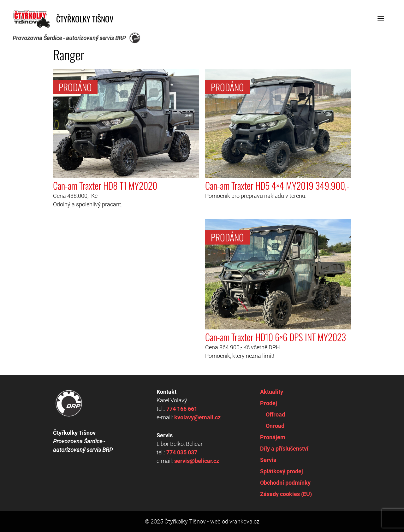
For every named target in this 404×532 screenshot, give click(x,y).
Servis (268, 460)
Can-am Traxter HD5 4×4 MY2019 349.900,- (277, 186)
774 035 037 (182, 452)
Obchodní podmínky (285, 483)
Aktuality (272, 392)
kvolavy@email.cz (197, 417)
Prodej (269, 403)
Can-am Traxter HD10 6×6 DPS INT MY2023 (276, 337)
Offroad (275, 414)
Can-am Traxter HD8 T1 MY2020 (105, 186)
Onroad (275, 426)
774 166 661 (182, 409)
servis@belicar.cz (197, 461)
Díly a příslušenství (284, 449)
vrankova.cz (244, 521)
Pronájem (273, 437)
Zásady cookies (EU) (286, 494)
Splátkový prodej (282, 471)
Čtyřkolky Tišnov (85, 19)
